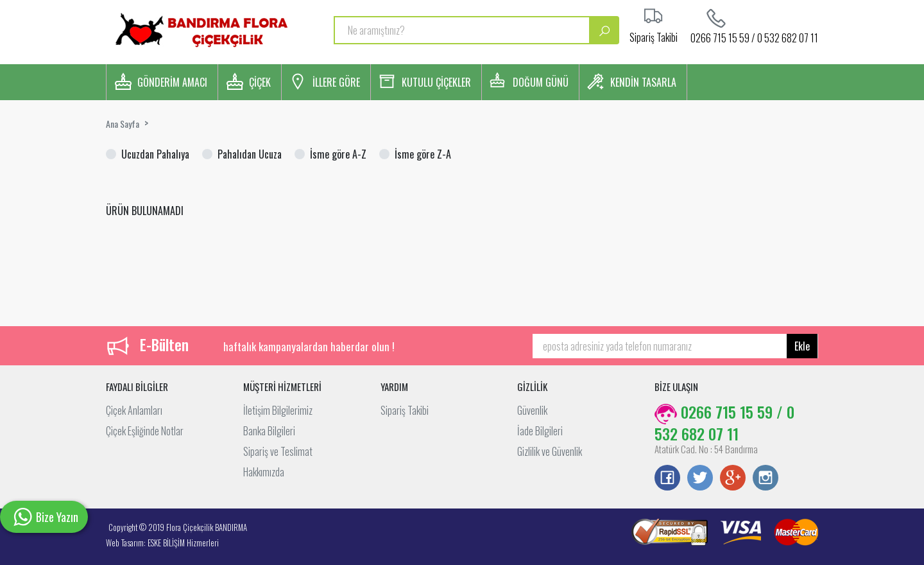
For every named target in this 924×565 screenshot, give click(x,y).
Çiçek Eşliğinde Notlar (145, 431)
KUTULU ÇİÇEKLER (436, 82)
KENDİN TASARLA (643, 82)
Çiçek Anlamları (134, 410)
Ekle (802, 346)
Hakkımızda (264, 472)
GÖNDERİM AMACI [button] (172, 82)
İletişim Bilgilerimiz (278, 410)
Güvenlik (532, 410)
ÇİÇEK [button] (260, 82)
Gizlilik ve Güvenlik (550, 451)
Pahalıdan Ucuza (250, 154)
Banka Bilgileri (269, 431)
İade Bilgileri (540, 431)
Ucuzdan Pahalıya (155, 154)
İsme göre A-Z (338, 154)
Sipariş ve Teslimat (278, 451)
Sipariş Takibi (405, 410)
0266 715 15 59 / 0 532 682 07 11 (754, 37)
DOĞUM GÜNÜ (541, 82)
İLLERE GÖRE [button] (336, 82)
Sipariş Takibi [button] (654, 36)
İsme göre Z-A (423, 154)
